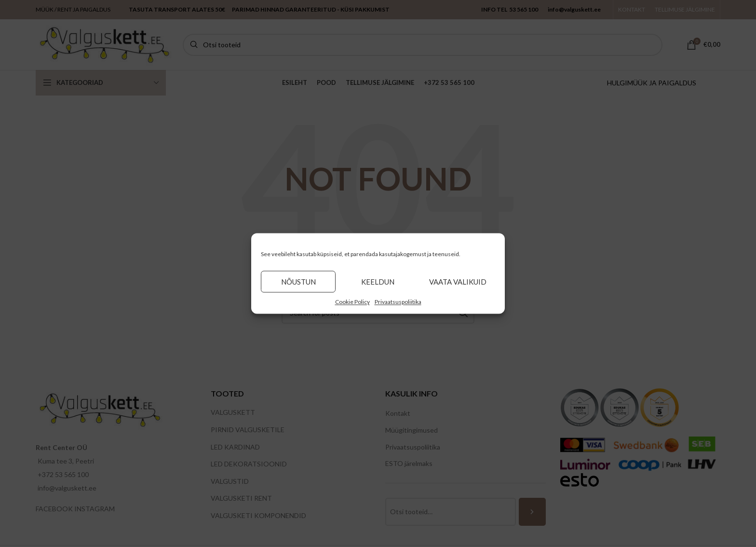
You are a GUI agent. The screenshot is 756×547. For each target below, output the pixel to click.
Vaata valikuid (458, 282)
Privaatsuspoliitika (398, 302)
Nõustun (298, 282)
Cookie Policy (352, 302)
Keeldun (378, 282)
